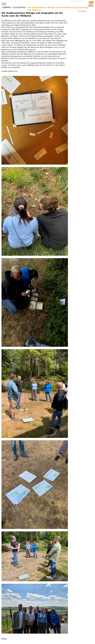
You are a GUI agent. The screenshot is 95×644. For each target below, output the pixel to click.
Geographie (19, 7)
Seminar (6, 7)
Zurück (4, 639)
